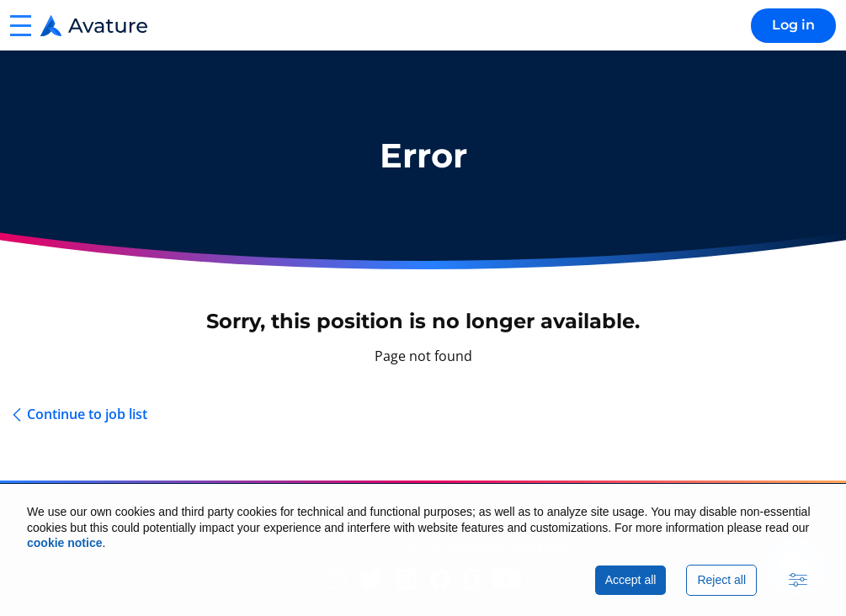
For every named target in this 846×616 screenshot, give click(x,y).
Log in (793, 25)
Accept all (631, 580)
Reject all (721, 580)
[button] (20, 25)
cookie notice (64, 543)
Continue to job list (87, 414)
